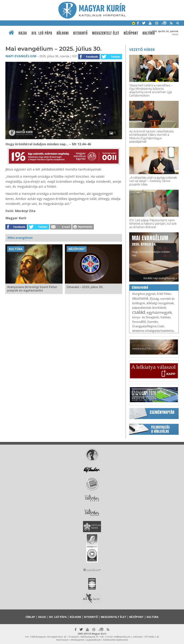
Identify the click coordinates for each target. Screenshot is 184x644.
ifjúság (154, 299)
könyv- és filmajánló (145, 317)
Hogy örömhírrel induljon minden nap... (151, 246)
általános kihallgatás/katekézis (153, 331)
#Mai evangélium (20, 238)
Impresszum (62, 640)
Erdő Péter (164, 294)
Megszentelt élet (106, 33)
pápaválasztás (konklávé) (149, 308)
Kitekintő (80, 33)
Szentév (153, 322)
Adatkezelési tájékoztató (115, 640)
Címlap (30, 617)
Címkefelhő (140, 288)
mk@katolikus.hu (122, 637)
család (139, 312)
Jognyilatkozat (94, 640)
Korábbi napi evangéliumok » (160, 278)
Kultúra (149, 33)
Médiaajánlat (78, 640)
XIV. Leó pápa (42, 33)
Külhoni (63, 33)
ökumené (140, 298)
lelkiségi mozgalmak (160, 303)
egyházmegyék (159, 313)
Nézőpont (131, 33)
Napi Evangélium (21, 56)
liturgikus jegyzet (144, 294)
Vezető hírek (142, 50)
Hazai (23, 33)
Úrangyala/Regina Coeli (148, 326)
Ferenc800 (139, 322)
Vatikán (165, 317)
